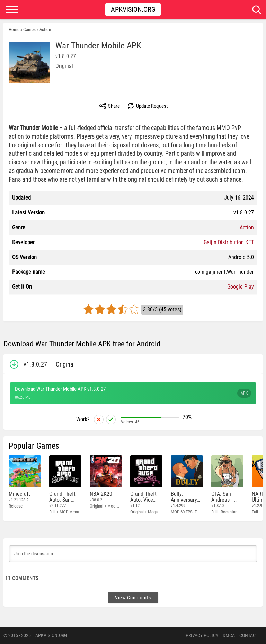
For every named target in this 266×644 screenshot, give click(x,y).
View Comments (133, 598)
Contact (249, 635)
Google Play (241, 287)
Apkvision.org (133, 9)
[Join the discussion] (133, 554)
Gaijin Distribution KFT (229, 242)
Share (109, 106)
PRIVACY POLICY (202, 635)
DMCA (229, 635)
